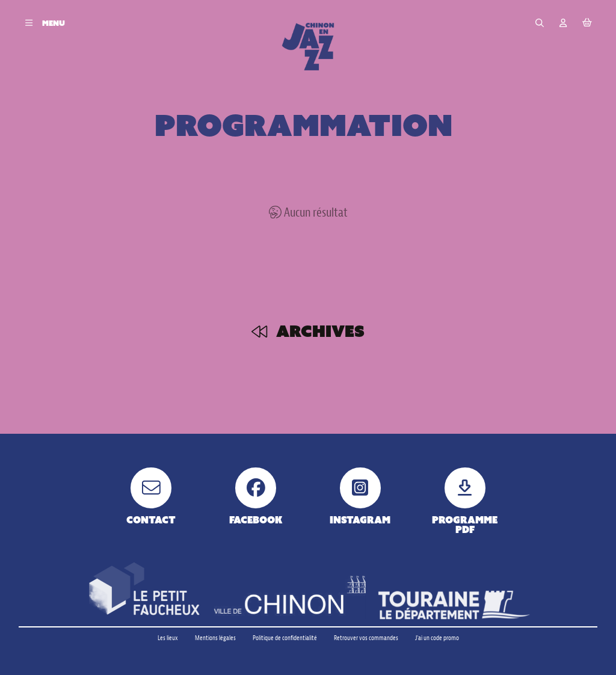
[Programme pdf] (465, 501)
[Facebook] (256, 496)
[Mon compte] (563, 23)
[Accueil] (308, 46)
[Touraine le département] (454, 605)
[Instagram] (360, 496)
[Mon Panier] (587, 23)
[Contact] (151, 496)
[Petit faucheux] (144, 590)
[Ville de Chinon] (290, 597)
